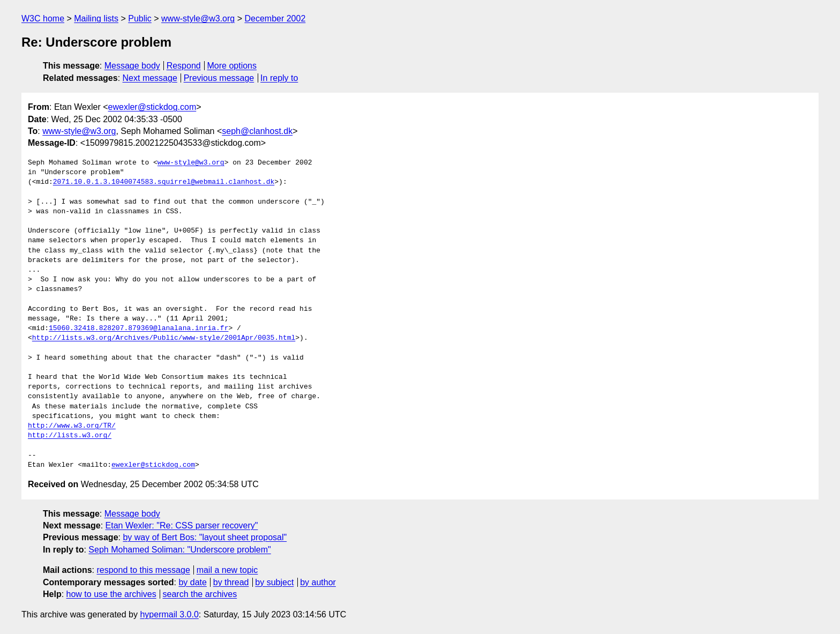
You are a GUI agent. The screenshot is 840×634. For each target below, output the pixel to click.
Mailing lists (96, 18)
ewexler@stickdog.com (152, 107)
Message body (132, 66)
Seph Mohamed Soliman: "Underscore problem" (179, 550)
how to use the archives (111, 594)
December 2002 (275, 18)
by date (192, 582)
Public (140, 18)
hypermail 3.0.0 (169, 614)
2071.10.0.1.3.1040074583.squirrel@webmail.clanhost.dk (164, 182)
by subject (274, 582)
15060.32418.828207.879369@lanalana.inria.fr (138, 329)
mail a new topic (227, 570)
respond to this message (143, 570)
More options (232, 66)
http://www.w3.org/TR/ (72, 426)
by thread (231, 582)
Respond (184, 66)
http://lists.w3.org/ (70, 436)
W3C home (43, 18)
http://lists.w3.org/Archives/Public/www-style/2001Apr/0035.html (164, 338)
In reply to (279, 78)
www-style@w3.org (198, 18)
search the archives (200, 594)
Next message (150, 78)
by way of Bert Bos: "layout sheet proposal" (205, 537)
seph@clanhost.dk (257, 131)
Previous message (219, 78)
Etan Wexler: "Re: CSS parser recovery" (182, 525)
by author (318, 582)
